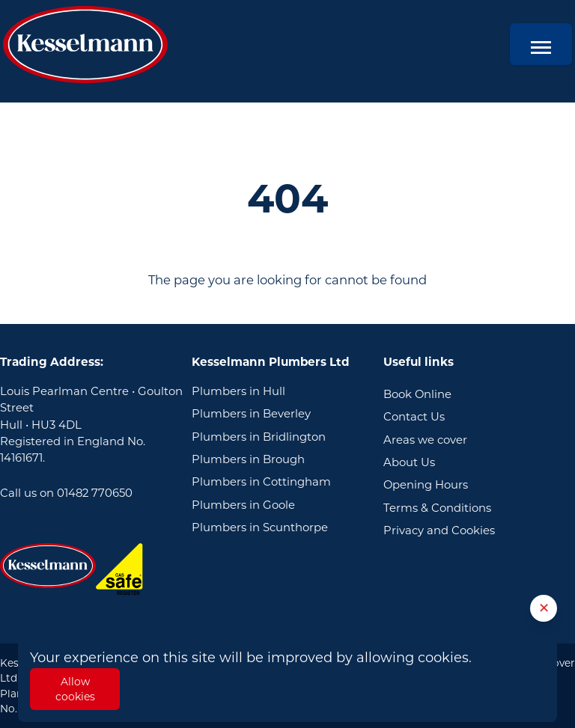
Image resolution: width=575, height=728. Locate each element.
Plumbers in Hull (238, 391)
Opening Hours (426, 485)
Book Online (417, 394)
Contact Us (414, 417)
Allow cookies (75, 689)
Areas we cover (425, 440)
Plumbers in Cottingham (261, 482)
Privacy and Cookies (439, 530)
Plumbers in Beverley (251, 414)
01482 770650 (95, 493)
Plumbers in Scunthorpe (260, 527)
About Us (409, 462)
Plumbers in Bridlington (259, 437)
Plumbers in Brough (248, 459)
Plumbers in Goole (243, 505)
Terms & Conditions (437, 508)
